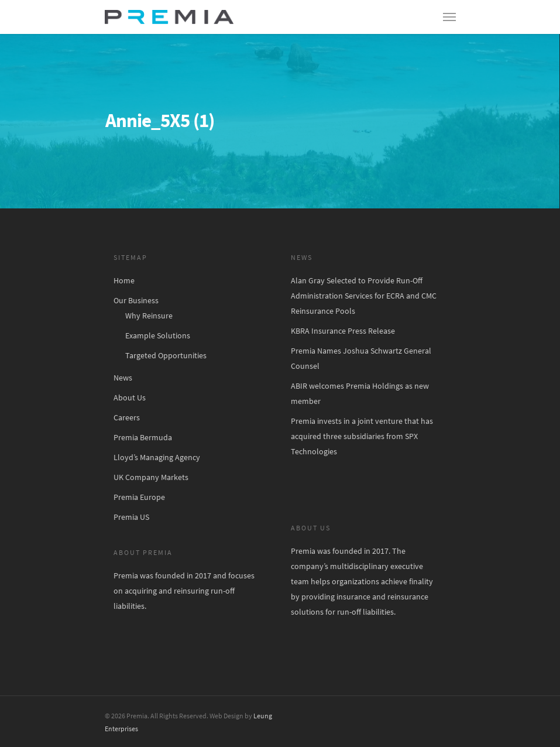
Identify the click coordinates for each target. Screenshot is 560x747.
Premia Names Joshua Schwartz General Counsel (361, 358)
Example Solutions (158, 335)
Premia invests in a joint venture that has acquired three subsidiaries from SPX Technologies (362, 436)
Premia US (131, 517)
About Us (130, 398)
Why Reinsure (149, 316)
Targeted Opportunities (166, 355)
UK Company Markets (151, 477)
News (123, 378)
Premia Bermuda (143, 437)
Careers (127, 417)
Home (124, 280)
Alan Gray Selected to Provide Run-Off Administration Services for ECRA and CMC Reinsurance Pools (364, 296)
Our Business (136, 300)
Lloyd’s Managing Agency (157, 457)
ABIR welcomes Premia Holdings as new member (360, 393)
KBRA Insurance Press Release (343, 331)
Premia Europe (139, 497)
